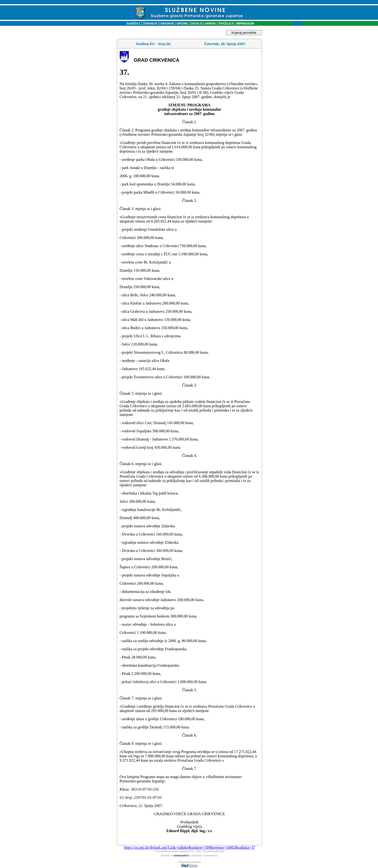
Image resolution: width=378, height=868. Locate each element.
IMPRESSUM (245, 24)
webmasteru (182, 855)
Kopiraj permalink (244, 33)
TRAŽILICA (226, 24)
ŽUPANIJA (150, 24)
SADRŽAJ (132, 24)
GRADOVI (167, 24)
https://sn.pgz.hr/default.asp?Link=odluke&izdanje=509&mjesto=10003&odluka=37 (189, 847)
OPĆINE (182, 24)
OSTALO (196, 24)
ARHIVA (210, 24)
